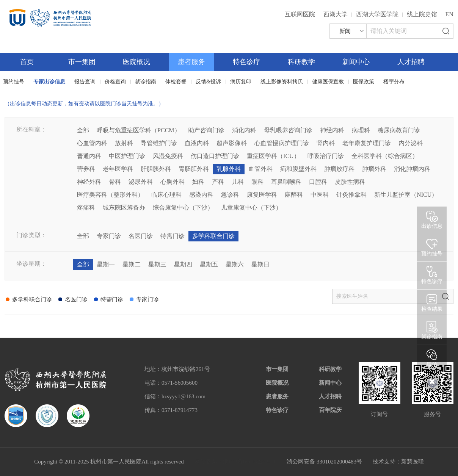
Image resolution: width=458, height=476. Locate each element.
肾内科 (326, 143)
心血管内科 (92, 143)
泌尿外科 (141, 182)
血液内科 (197, 143)
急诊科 (230, 195)
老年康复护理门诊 (367, 143)
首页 (27, 62)
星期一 (106, 264)
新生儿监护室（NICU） (406, 195)
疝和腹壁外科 (298, 169)
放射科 (124, 143)
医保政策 (364, 82)
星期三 (157, 264)
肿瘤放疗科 (339, 169)
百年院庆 (330, 410)
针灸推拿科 (351, 195)
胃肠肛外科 (194, 169)
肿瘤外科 (374, 169)
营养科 (86, 169)
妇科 (198, 182)
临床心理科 (166, 195)
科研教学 (301, 62)
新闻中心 (356, 62)
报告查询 (85, 82)
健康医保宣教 (328, 82)
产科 (218, 182)
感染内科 (201, 195)
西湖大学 (336, 14)
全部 (83, 130)
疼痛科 (86, 207)
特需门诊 (173, 236)
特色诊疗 (246, 62)
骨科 (115, 182)
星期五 (209, 264)
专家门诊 (109, 236)
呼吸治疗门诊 (326, 156)
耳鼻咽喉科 (286, 182)
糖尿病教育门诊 (399, 130)
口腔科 (318, 182)
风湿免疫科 (168, 156)
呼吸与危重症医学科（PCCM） (138, 130)
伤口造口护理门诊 (215, 156)
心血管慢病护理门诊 (282, 143)
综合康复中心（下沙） (183, 207)
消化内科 (244, 130)
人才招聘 (411, 62)
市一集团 (82, 62)
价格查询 (115, 82)
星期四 (183, 264)
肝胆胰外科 (156, 169)
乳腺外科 (229, 169)
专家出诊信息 (49, 82)
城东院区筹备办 (124, 207)
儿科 (238, 182)
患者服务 (191, 62)
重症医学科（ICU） (273, 156)
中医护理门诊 (127, 156)
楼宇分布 (394, 82)
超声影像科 (232, 143)
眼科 (257, 182)
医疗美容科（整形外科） (110, 195)
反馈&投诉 (208, 82)
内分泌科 (411, 143)
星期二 (132, 264)
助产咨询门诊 (206, 130)
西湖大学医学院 (377, 14)
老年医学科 (118, 169)
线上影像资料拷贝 (282, 82)
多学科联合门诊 (213, 236)
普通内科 (89, 156)
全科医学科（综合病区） (385, 156)
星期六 (235, 264)
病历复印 (241, 82)
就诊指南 (146, 82)
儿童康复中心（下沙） (251, 207)
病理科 (361, 130)
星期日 (260, 264)
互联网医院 (300, 14)
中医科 (320, 195)
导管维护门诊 (159, 143)
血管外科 (260, 169)
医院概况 (136, 62)
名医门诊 (141, 236)
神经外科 (89, 182)
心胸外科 (173, 182)
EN (449, 14)
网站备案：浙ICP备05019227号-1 (235, 462)
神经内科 (332, 130)
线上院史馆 (422, 14)
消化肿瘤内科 (412, 169)
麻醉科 (294, 195)
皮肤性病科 (350, 182)
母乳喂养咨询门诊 (288, 130)
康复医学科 (262, 195)
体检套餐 (176, 82)
